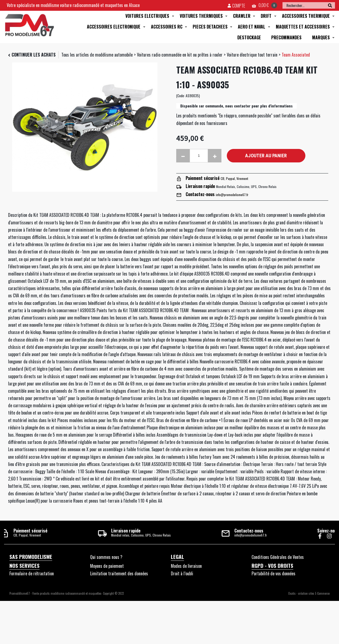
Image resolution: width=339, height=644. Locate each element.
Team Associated (296, 55)
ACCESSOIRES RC (167, 27)
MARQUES (321, 37)
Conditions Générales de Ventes (278, 557)
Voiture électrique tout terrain (252, 55)
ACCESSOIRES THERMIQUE (306, 16)
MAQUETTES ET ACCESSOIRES (303, 27)
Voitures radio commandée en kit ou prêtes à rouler (180, 55)
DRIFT (266, 16)
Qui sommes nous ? (106, 557)
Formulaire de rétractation (32, 573)
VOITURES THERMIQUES (201, 16)
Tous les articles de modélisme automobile (97, 55)
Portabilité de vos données (273, 573)
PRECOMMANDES (286, 37)
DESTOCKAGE (249, 37)
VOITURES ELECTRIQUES (147, 16)
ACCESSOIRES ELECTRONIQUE (114, 27)
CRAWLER (242, 16)
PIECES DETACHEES (210, 27)
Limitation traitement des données (119, 573)
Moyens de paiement (107, 566)
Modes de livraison (186, 566)
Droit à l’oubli (182, 573)
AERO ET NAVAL (252, 27)
